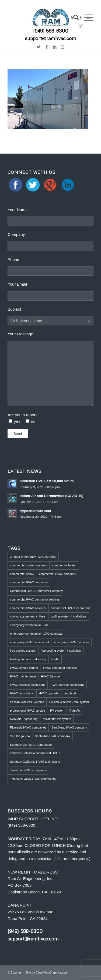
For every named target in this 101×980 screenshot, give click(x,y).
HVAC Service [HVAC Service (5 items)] (50, 676)
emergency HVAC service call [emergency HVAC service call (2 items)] (29, 642)
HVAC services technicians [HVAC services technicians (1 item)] (28, 685)
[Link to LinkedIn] (89, 17)
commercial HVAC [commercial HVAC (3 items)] (22, 574)
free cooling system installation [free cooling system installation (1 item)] (61, 651)
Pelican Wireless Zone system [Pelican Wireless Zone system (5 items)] (69, 702)
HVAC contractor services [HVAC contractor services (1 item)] (60, 668)
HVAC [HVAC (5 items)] (55, 659)
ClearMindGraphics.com (52, 972)
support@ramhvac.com (33, 939)
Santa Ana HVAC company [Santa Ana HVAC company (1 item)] (53, 736)
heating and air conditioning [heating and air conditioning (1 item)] (28, 659)
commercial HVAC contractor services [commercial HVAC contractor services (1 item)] (35, 599)
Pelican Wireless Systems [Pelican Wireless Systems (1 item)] (27, 702)
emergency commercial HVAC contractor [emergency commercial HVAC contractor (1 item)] (37, 634)
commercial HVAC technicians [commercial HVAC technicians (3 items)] (71, 608)
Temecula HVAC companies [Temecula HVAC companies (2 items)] (28, 770)
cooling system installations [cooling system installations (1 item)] (69, 616)
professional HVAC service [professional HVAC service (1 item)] (27, 711)
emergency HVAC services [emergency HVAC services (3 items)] (72, 642)
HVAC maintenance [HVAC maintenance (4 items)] (23, 676)
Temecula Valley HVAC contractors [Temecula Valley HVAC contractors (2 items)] (33, 779)
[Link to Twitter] (73, 17)
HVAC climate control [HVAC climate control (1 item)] (24, 668)
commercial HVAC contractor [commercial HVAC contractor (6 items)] (29, 582)
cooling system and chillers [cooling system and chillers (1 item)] (28, 616)
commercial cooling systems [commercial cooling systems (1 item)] (29, 565)
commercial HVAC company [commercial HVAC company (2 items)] (58, 574)
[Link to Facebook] (81, 17)
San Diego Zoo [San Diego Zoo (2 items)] (20, 736)
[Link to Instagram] (63, 47)
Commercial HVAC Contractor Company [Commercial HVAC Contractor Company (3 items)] (36, 591)
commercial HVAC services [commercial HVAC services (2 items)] (28, 608)
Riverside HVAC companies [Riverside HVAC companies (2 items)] (28, 727)
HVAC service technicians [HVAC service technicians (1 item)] (67, 685)
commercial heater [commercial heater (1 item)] (64, 565)
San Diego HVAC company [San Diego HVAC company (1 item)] (69, 727)
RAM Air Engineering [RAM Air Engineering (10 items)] (24, 719)
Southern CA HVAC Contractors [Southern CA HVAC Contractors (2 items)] (31, 745)
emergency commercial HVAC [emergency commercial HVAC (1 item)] (30, 625)
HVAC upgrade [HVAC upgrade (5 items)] (49, 693)
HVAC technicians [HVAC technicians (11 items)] (22, 693)
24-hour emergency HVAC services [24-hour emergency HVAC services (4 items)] (33, 557)
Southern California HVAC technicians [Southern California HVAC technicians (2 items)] (35, 762)
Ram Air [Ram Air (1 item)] (75, 711)
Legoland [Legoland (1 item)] (70, 693)
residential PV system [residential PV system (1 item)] (57, 719)
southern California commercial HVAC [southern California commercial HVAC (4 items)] (35, 753)
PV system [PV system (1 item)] (57, 711)
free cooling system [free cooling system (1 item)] (23, 651)
